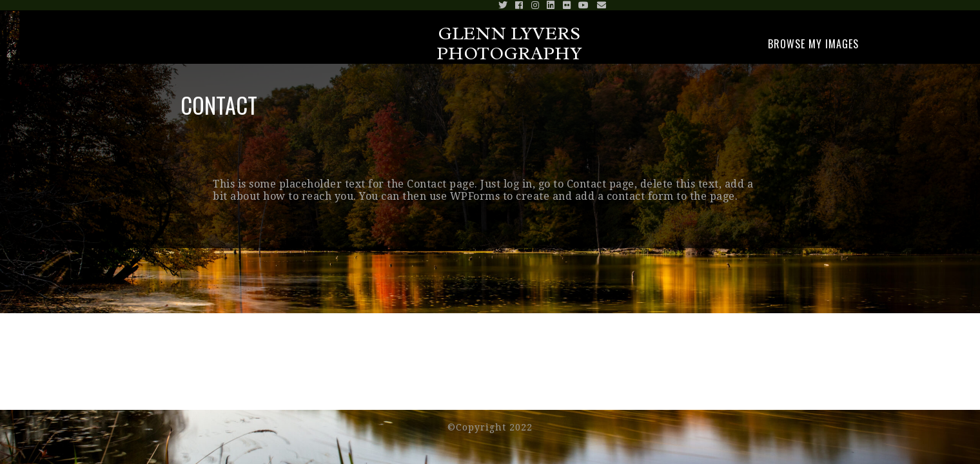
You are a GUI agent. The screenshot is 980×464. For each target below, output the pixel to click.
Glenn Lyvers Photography (509, 43)
